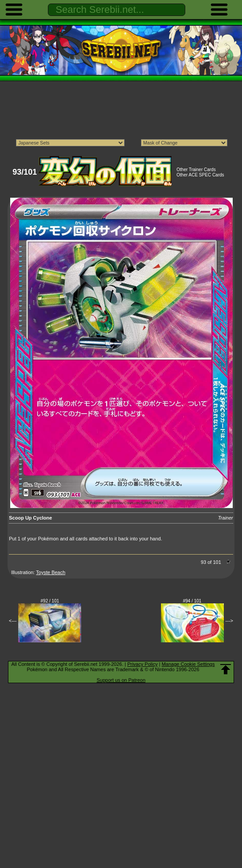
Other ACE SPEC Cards (200, 175)
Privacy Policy (142, 664)
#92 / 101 (50, 601)
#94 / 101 (192, 601)
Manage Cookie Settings (188, 664)
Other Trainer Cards (196, 170)
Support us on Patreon (121, 680)
